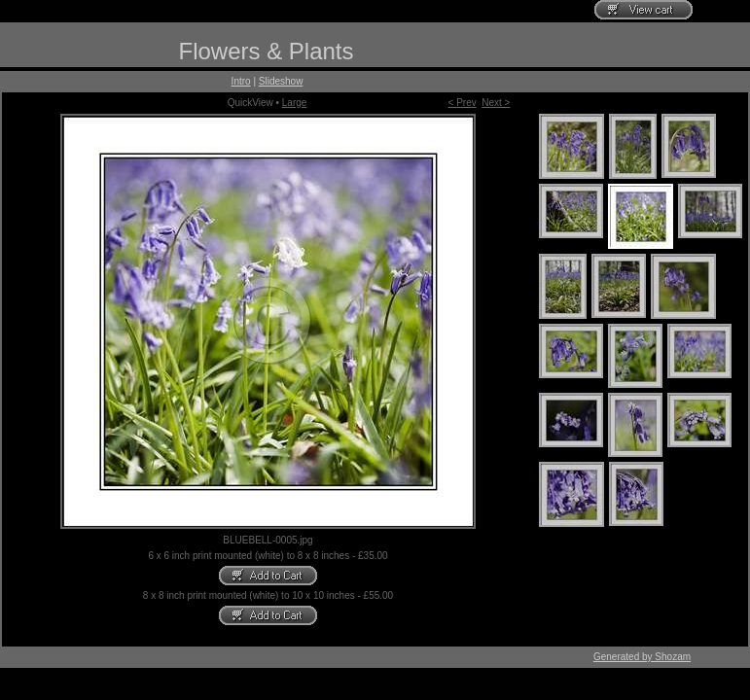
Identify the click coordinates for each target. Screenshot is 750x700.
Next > (496, 103)
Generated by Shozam (642, 657)
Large (295, 103)
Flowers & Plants (266, 51)
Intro (241, 81)
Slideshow (281, 81)
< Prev (463, 103)
